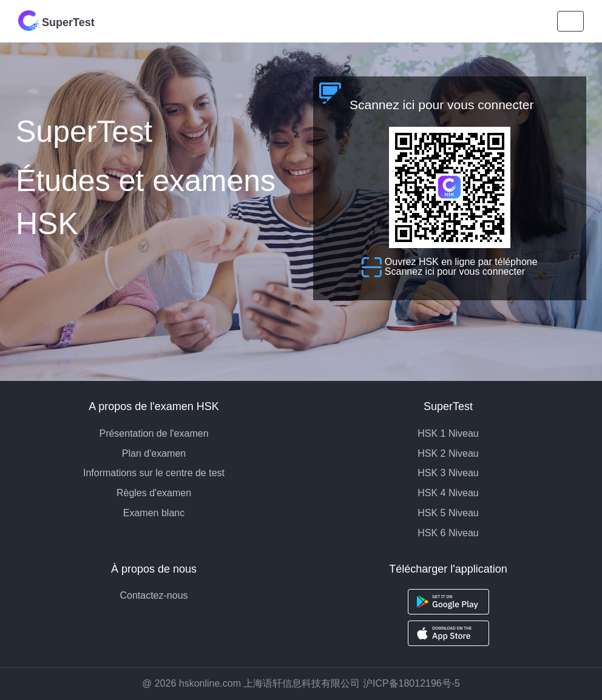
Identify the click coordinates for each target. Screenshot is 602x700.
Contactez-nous (154, 595)
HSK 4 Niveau (448, 493)
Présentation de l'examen (154, 433)
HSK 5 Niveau (448, 513)
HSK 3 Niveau (448, 473)
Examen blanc (154, 513)
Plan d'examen (154, 453)
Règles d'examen (154, 493)
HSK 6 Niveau (448, 533)
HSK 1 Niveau (448, 433)
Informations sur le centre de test (154, 473)
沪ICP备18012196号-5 (411, 683)
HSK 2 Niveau (448, 453)
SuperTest (56, 21)
